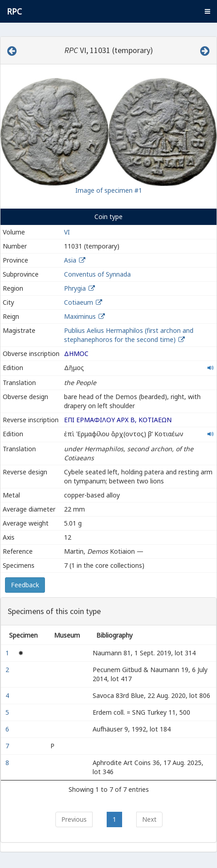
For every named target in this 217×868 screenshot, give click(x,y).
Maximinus (80, 316)
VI (67, 232)
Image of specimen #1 (109, 190)
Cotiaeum (79, 302)
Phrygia (75, 288)
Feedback (25, 585)
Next (149, 819)
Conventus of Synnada (97, 274)
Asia (70, 260)
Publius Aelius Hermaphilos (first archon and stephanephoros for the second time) (129, 335)
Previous (74, 819)
